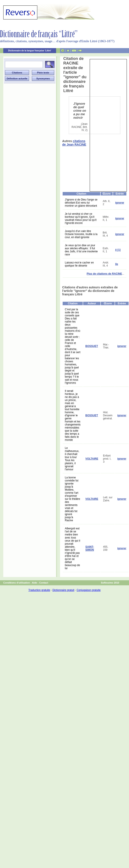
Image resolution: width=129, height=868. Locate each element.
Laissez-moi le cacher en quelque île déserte (79, 264)
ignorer (120, 203)
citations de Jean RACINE (74, 143)
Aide (34, 583)
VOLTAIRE (92, 459)
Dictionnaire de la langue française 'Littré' (30, 51)
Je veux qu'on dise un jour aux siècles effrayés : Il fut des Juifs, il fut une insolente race (81, 250)
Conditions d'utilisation (17, 583)
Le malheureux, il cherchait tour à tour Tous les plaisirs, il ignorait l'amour (72, 459)
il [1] (118, 250)
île (117, 264)
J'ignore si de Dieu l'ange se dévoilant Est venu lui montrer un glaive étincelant (81, 203)
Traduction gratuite (39, 590)
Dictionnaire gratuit (63, 590)
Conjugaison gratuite (89, 590)
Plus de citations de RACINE (104, 274)
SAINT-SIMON (90, 548)
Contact (44, 583)
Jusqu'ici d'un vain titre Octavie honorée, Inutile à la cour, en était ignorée (81, 234)
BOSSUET (92, 346)
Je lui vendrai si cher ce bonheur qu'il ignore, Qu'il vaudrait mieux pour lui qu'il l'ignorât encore (81, 218)
